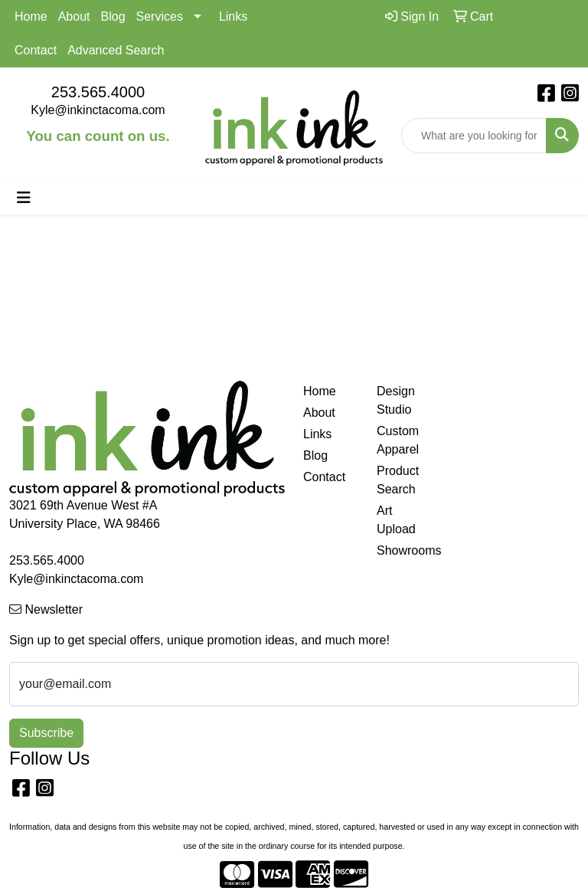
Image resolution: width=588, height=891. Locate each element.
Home (31, 16)
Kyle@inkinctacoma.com (98, 110)
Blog (113, 16)
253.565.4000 (98, 92)
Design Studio (396, 400)
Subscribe (46, 733)
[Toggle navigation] (24, 198)
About (74, 16)
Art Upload (396, 520)
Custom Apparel (398, 440)
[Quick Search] (474, 136)
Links (233, 16)
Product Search (398, 480)
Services (160, 16)
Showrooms (404, 550)
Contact (36, 50)
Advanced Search (116, 50)
